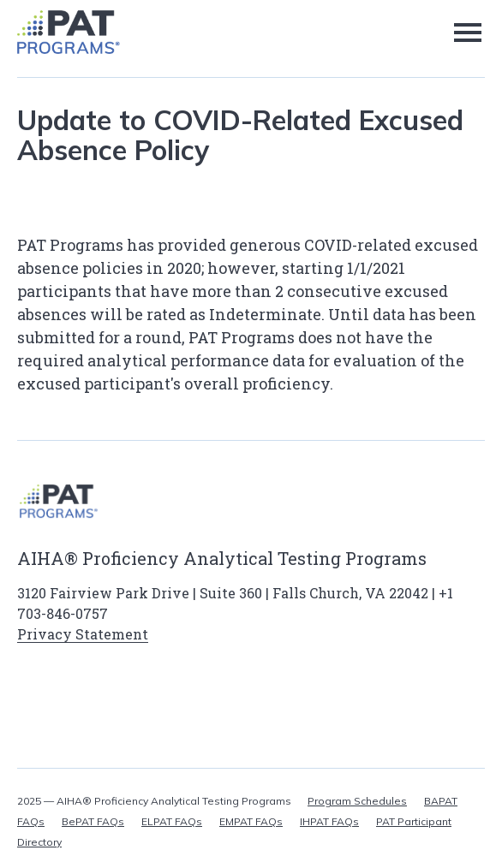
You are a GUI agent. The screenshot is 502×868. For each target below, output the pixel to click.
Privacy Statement (83, 634)
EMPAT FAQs (251, 821)
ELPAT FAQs (172, 821)
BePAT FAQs (93, 821)
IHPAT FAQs (329, 821)
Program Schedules (357, 801)
